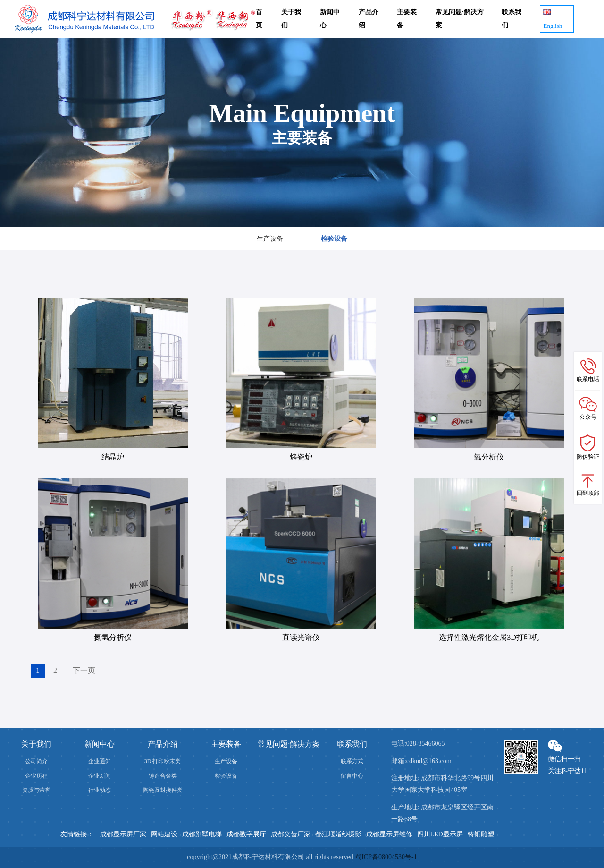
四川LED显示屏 (440, 834)
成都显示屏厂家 (123, 834)
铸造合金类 (163, 776)
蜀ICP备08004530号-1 (386, 857)
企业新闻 (100, 776)
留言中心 (352, 776)
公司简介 (36, 761)
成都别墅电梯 (202, 834)
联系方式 (352, 761)
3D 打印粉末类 (163, 761)
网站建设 (164, 834)
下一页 (84, 670)
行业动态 (100, 790)
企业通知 (100, 761)
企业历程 (36, 776)
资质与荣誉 (36, 790)
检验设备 (334, 239)
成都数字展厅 (246, 834)
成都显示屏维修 (389, 834)
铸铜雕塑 (481, 834)
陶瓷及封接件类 (163, 790)
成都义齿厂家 (291, 834)
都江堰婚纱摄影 (338, 834)
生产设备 (270, 239)
